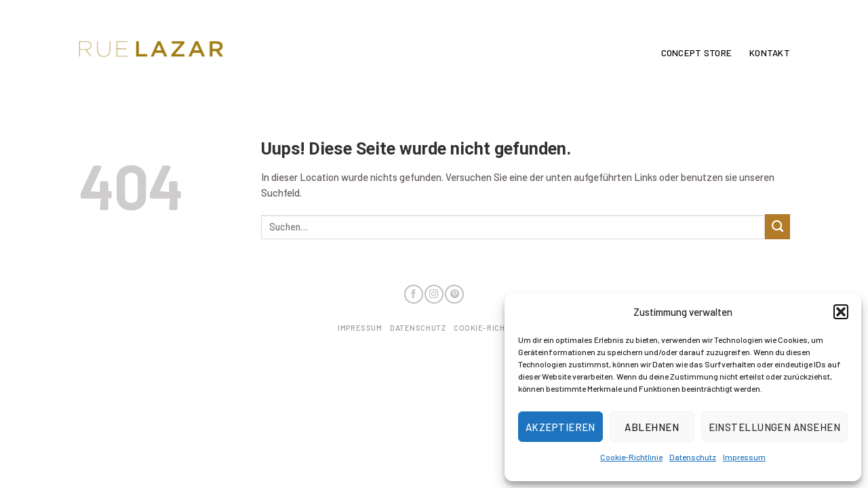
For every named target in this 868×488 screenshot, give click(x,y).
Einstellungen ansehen (774, 427)
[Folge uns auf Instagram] (434, 294)
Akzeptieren (560, 427)
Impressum (744, 457)
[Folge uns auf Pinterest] (454, 294)
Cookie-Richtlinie (631, 457)
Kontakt (770, 53)
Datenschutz (693, 457)
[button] (841, 312)
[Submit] (777, 227)
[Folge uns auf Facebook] (414, 294)
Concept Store (696, 53)
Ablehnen (652, 427)
